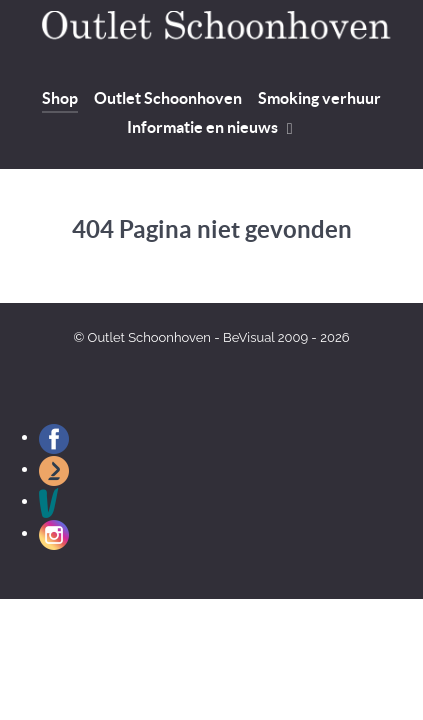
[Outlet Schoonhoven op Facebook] (54, 437)
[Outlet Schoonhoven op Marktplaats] (54, 469)
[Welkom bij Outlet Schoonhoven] (211, 30)
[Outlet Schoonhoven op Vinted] (49, 501)
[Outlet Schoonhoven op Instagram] (54, 533)
